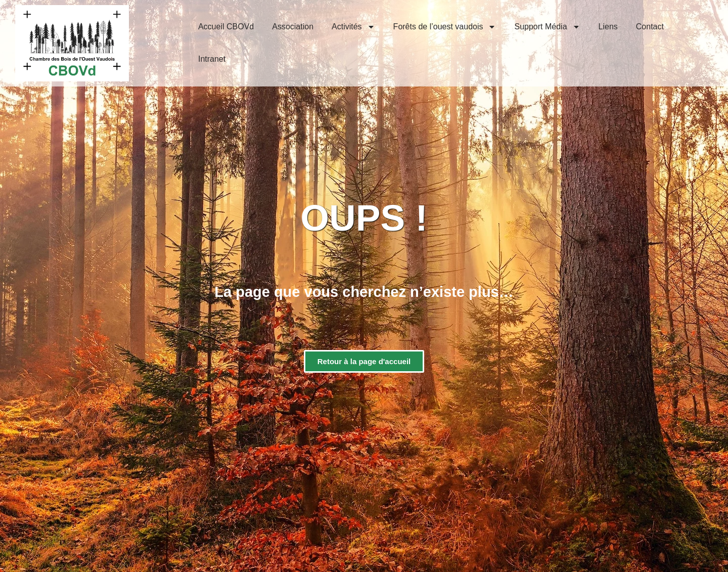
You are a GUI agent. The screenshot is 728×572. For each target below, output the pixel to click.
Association (293, 27)
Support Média (547, 27)
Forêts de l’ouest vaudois (445, 27)
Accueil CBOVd (226, 27)
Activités (353, 27)
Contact (650, 27)
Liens (608, 27)
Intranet (212, 59)
